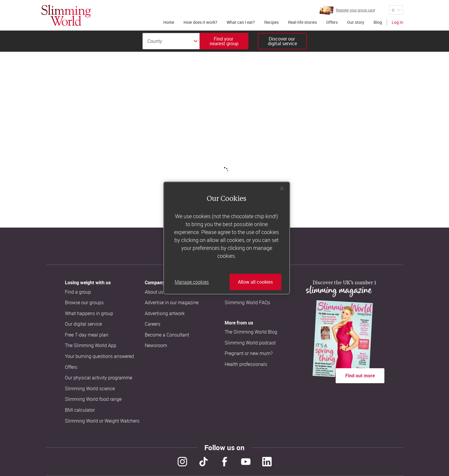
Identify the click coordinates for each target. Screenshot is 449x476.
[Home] (66, 15)
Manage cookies (192, 282)
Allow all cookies (255, 282)
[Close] (282, 189)
